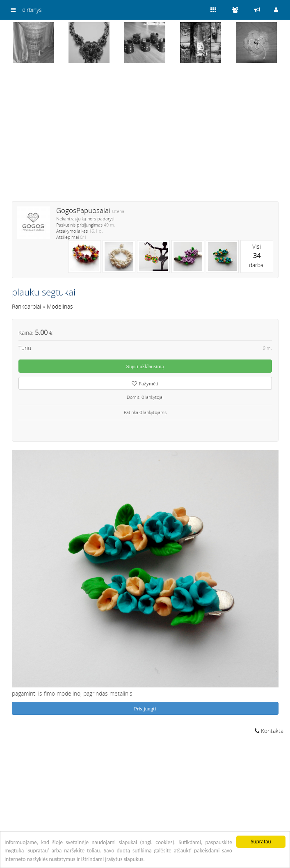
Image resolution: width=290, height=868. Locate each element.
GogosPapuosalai (83, 210)
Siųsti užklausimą (145, 366)
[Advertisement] (145, 137)
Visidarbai (257, 256)
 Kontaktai (270, 731)
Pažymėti (145, 384)
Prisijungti (145, 709)
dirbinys (32, 10)
